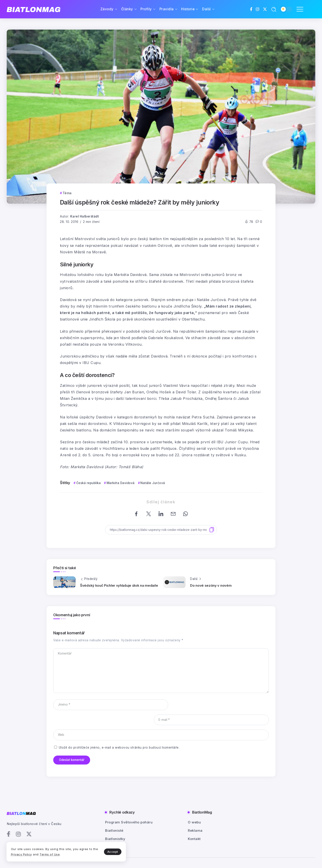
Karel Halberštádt (85, 216)
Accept (105, 851)
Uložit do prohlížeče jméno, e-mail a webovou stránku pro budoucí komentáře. (119, 732)
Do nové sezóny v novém (211, 585)
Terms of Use (56, 854)
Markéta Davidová (121, 483)
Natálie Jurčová (153, 483)
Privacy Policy (28, 854)
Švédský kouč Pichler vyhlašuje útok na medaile (119, 585)
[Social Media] (251, 9)
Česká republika (89, 483)
